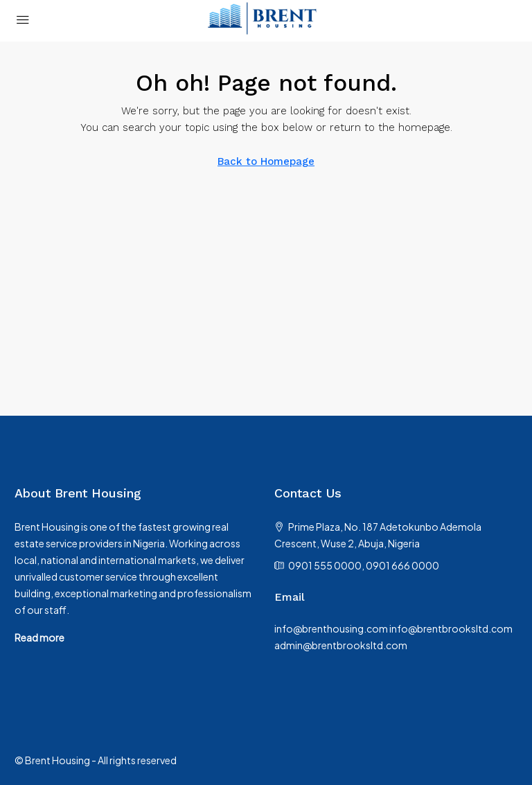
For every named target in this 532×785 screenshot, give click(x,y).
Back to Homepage (266, 161)
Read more (39, 637)
